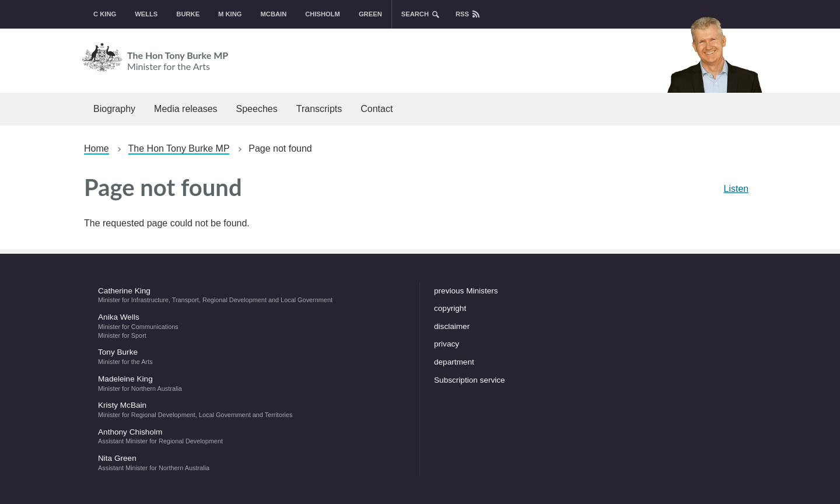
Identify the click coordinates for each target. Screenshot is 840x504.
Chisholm (323, 14)
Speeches (257, 109)
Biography (114, 109)
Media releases (186, 109)
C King (105, 14)
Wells (146, 14)
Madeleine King (252, 383)
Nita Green (252, 463)
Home (97, 148)
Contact (377, 109)
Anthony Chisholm (252, 436)
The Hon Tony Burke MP (366, 57)
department (454, 362)
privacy (447, 344)
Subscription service (470, 380)
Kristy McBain (252, 409)
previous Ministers (466, 291)
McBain (274, 14)
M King (230, 14)
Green (370, 14)
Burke (188, 14)
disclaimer (452, 326)
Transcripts (319, 109)
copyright (450, 308)
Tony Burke (252, 356)
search (415, 14)
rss (462, 14)
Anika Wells (252, 325)
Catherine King (252, 295)
